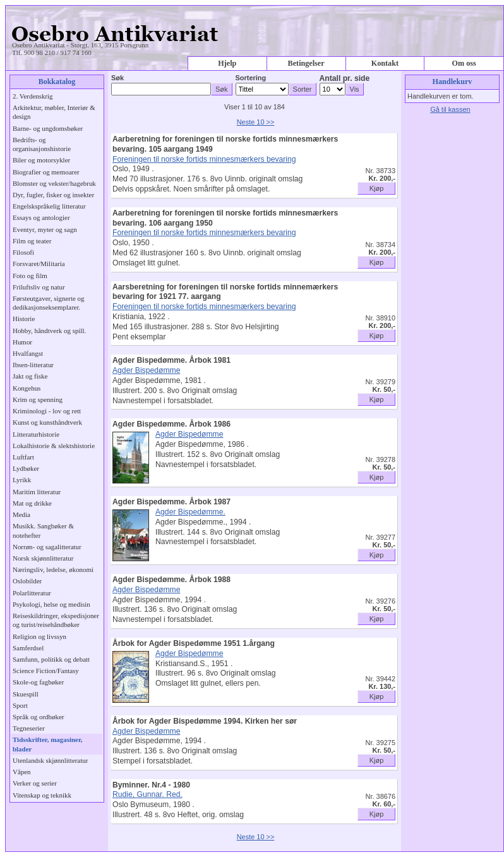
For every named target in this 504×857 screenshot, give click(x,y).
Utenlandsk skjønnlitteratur (50, 760)
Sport (20, 705)
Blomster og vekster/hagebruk (54, 183)
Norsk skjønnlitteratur (43, 558)
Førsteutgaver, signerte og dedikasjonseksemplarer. (48, 303)
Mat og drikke (32, 503)
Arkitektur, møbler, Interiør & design (54, 112)
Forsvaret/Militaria (39, 264)
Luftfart (23, 457)
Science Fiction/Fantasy (46, 671)
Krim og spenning (38, 399)
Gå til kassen (450, 109)
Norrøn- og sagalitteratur (47, 547)
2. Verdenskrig (33, 96)
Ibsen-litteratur (33, 365)
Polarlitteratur (32, 593)
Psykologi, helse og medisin (51, 604)
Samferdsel (28, 648)
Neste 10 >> (256, 122)
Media (21, 514)
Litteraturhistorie (36, 434)
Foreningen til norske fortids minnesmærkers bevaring (204, 159)
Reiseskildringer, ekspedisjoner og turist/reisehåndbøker (56, 620)
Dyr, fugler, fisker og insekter (53, 195)
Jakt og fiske (30, 376)
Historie (24, 319)
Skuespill (26, 694)
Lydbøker (26, 468)
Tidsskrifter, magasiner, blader (48, 744)
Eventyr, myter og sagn (45, 229)
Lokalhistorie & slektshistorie (54, 446)
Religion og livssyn (39, 636)
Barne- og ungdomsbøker (48, 128)
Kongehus (27, 388)
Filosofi (23, 252)
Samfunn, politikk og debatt (51, 659)
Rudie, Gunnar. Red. (147, 794)
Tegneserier (29, 728)
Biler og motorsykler (41, 160)
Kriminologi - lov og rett (47, 411)
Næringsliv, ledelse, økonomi (53, 569)
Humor (22, 342)
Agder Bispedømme (146, 370)
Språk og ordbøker (38, 717)
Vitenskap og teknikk (42, 795)
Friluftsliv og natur (39, 287)
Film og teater (32, 241)
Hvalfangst (28, 353)
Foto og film (30, 276)
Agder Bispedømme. (190, 512)
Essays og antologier (41, 217)
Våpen (22, 772)
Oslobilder (27, 581)
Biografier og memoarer (46, 172)
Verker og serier (35, 783)
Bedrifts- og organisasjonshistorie (42, 144)
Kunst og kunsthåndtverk (47, 422)
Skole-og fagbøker (38, 682)
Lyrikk (22, 480)
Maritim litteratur (37, 492)
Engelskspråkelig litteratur (49, 206)
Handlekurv (453, 82)
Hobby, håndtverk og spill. (49, 331)
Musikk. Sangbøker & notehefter (43, 530)
